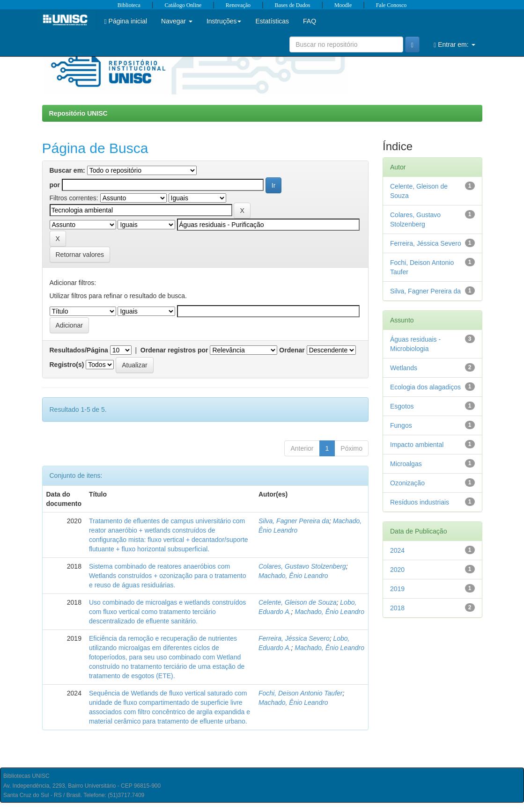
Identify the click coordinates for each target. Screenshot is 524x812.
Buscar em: (67, 170)
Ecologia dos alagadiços (425, 387)
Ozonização (407, 483)
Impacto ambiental (417, 445)
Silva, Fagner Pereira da (294, 521)
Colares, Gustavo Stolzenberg (302, 566)
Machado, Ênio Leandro (293, 576)
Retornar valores (80, 255)
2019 (397, 589)
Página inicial (126, 21)
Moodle (343, 5)
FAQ (310, 21)
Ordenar (292, 350)
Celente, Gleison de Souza (298, 602)
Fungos (401, 425)
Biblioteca (129, 5)
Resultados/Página (79, 350)
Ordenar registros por (174, 350)
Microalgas (406, 464)
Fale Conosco (391, 5)
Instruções (224, 21)
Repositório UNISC (78, 113)
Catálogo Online (183, 5)
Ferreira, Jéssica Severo (294, 638)
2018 (397, 608)
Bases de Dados (293, 5)
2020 (397, 570)
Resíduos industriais (420, 502)
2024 (397, 550)
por (55, 185)
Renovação (238, 5)
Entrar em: (454, 45)
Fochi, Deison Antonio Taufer (301, 693)
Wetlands (404, 368)
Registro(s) (67, 365)
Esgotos (402, 406)
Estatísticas (272, 21)
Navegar (177, 21)
